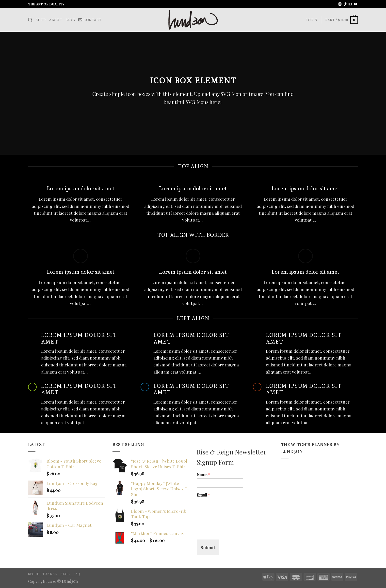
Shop (41, 20)
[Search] (30, 20)
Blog (70, 20)
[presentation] (234, 531)
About (55, 20)
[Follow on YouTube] (355, 4)
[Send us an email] (350, 4)
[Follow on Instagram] (340, 4)
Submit (208, 547)
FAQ (77, 573)
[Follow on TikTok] (345, 4)
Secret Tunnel (42, 573)
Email (203, 495)
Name (203, 475)
